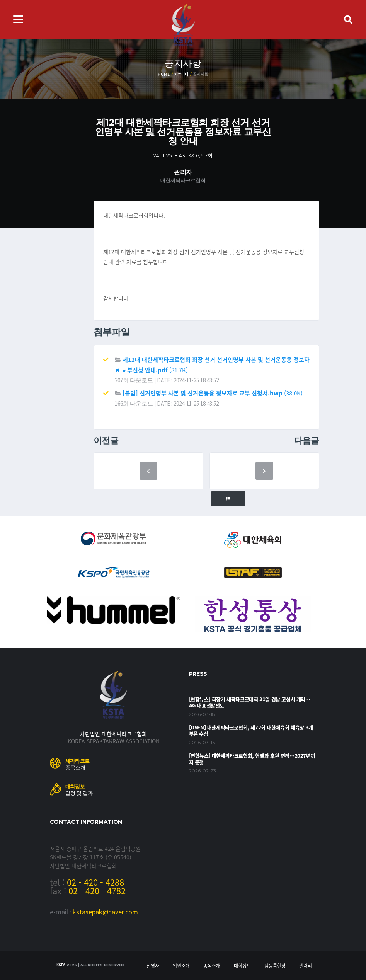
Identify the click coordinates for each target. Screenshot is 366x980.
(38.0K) (213, 393)
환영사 (153, 966)
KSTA (61, 965)
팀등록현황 (275, 966)
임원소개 (181, 966)
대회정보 (242, 966)
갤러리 (306, 966)
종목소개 (212, 966)
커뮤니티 (181, 74)
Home (163, 74)
